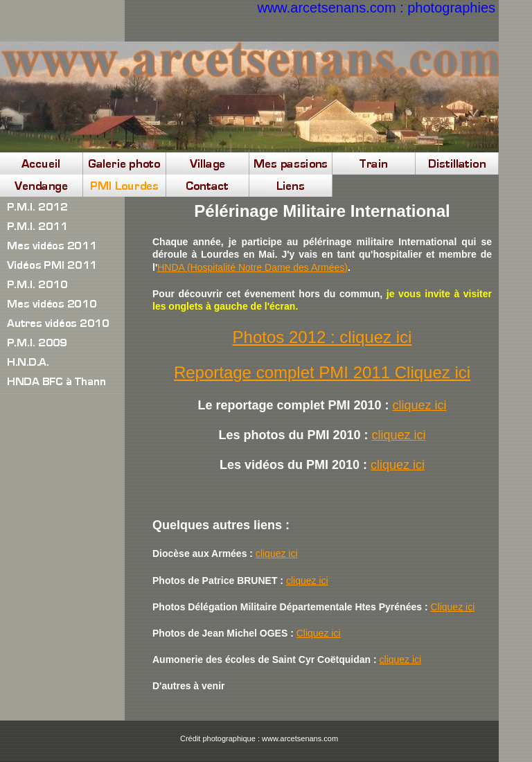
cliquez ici (420, 405)
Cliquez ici (452, 607)
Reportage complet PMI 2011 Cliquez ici (322, 372)
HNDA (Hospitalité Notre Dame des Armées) (252, 267)
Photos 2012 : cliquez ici (322, 337)
